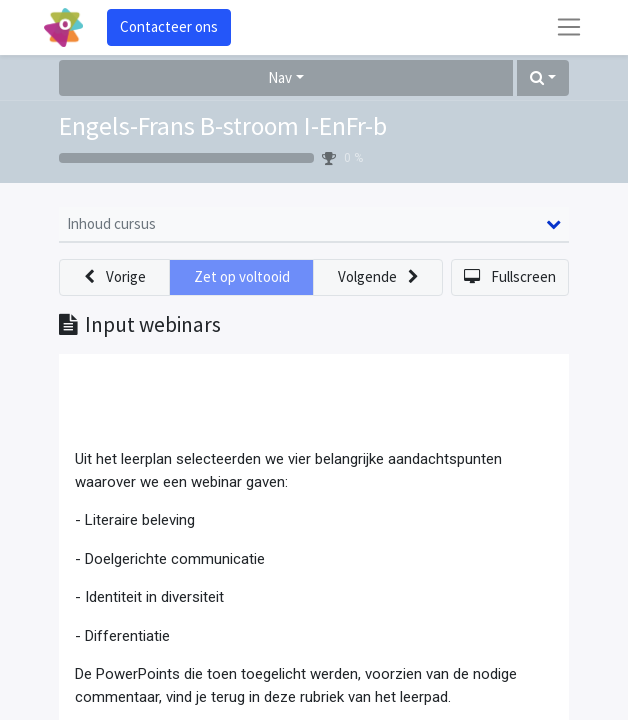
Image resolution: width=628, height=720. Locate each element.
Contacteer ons (169, 26)
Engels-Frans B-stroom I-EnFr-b (223, 126)
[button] (543, 78)
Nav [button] (280, 77)
